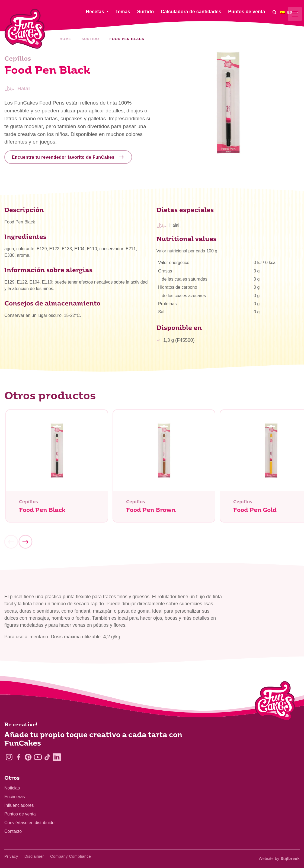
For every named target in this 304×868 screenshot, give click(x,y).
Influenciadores (19, 805)
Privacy (11, 856)
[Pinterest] (28, 757)
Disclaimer (34, 856)
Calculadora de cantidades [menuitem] (191, 12)
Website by (279, 859)
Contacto (13, 831)
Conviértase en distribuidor (30, 823)
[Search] (274, 12)
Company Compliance (71, 856)
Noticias (12, 788)
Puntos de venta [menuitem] (247, 12)
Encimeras (15, 797)
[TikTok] (47, 757)
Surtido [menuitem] (146, 12)
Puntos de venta (20, 814)
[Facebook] (19, 757)
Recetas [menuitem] (95, 12)
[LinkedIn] (57, 757)
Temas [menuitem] (123, 12)
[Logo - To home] (275, 702)
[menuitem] (290, 12)
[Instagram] (9, 757)
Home (65, 39)
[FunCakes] (25, 29)
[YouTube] (38, 757)
